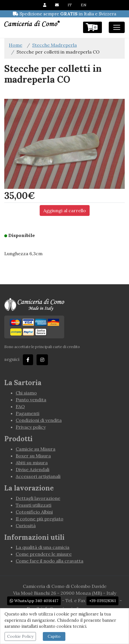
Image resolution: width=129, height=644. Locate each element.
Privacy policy (31, 427)
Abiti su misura (32, 463)
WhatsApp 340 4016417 (34, 601)
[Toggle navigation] (117, 27)
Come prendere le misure (44, 554)
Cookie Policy (20, 636)
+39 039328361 (102, 601)
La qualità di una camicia (43, 547)
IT (70, 5)
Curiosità (26, 526)
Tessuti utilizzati (34, 505)
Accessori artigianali (38, 476)
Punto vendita (31, 400)
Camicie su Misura (36, 449)
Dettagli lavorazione (38, 498)
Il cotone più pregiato (40, 519)
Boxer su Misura (33, 456)
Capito (54, 636)
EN (83, 5)
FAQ (20, 406)
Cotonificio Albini (34, 512)
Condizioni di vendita (39, 420)
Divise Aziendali (33, 469)
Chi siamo (26, 393)
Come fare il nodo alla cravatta (50, 561)
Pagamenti (28, 413)
